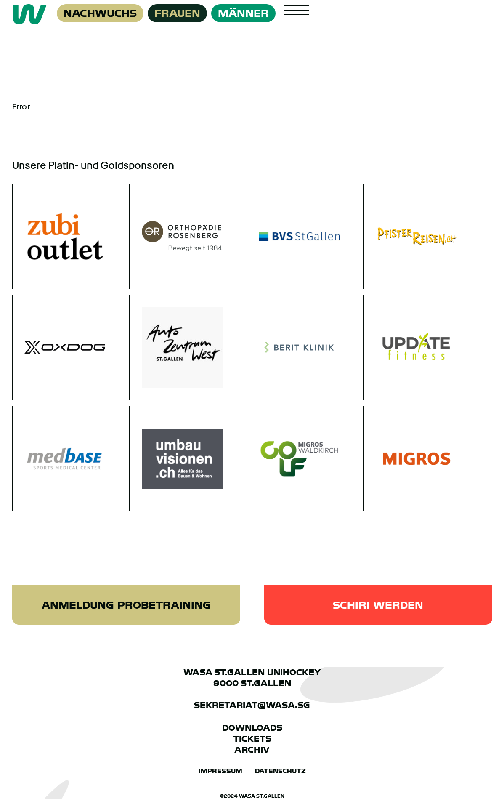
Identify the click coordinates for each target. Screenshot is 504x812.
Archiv (252, 750)
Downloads (252, 728)
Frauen (177, 13)
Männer (243, 13)
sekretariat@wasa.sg (252, 705)
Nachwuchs (100, 13)
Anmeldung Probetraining (126, 605)
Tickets (252, 739)
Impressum (220, 771)
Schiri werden (378, 605)
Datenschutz (280, 771)
